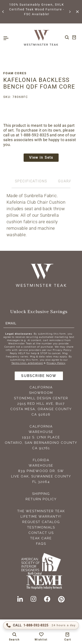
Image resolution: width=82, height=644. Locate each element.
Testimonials (41, 527)
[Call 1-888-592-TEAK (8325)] (41, 625)
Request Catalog (41, 522)
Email (11, 323)
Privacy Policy (56, 363)
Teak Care (41, 538)
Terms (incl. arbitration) (27, 363)
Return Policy (41, 499)
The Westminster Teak (41, 511)
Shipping (41, 494)
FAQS (41, 544)
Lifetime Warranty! (41, 517)
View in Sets (41, 158)
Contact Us (41, 533)
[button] (3, 12)
